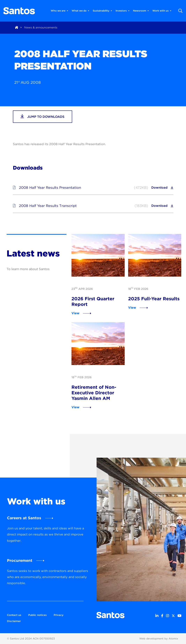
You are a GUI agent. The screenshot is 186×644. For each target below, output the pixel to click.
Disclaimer (14, 621)
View (75, 313)
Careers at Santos (24, 518)
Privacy (59, 615)
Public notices (37, 615)
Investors (123, 11)
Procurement (20, 560)
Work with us (162, 11)
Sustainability (102, 11)
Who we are (59, 11)
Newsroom (141, 11)
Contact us (14, 615)
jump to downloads (43, 116)
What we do (80, 11)
